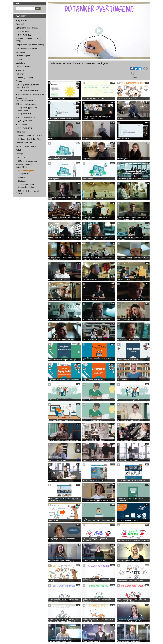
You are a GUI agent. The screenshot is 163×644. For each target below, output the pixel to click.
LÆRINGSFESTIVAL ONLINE (30, 136)
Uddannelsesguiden (27, 171)
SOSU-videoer (22, 125)
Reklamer (20, 74)
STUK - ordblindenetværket (27, 48)
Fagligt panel (21, 132)
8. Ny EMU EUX (22, 21)
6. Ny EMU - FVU (25, 128)
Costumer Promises (24, 67)
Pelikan (19, 81)
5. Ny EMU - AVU (25, 121)
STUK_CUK (21, 157)
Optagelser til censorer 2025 (27, 28)
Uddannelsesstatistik (24, 143)
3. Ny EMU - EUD (25, 114)
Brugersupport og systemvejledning (30, 45)
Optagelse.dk (23, 174)
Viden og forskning (25, 78)
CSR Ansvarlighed (23, 56)
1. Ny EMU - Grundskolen (28, 91)
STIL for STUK (24, 32)
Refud (18, 150)
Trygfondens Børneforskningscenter (30, 94)
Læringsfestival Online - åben (30, 139)
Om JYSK (20, 24)
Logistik (19, 59)
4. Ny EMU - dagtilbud (27, 117)
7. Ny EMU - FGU (25, 35)
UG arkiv (22, 177)
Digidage (19, 154)
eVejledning (21, 63)
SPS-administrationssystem (27, 146)
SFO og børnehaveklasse (26, 104)
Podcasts (134, 77)
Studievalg (22, 181)
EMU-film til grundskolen (28, 161)
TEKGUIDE (21, 70)
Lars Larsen (21, 52)
